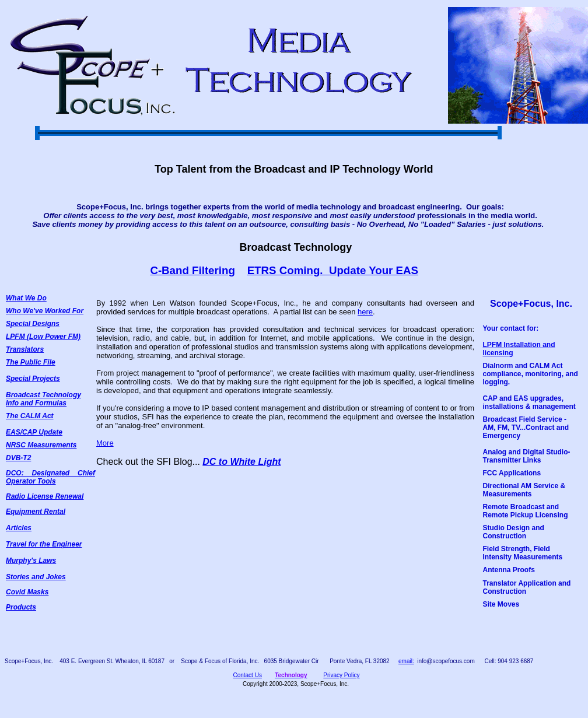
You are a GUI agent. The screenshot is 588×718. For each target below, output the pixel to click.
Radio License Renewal (45, 496)
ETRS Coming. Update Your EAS (333, 270)
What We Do (26, 298)
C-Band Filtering (192, 270)
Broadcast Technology (43, 395)
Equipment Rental (36, 512)
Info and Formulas (36, 403)
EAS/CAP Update (34, 432)
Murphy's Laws (31, 561)
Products (21, 607)
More (105, 443)
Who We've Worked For (45, 311)
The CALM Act (30, 416)
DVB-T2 (18, 458)
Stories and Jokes (36, 577)
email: (406, 661)
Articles (19, 528)
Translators (25, 349)
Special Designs (33, 324)
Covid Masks (27, 592)
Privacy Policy (341, 675)
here (365, 312)
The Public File (31, 362)
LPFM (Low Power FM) (43, 337)
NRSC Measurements (41, 445)
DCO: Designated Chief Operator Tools (50, 477)
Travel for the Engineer (44, 544)
